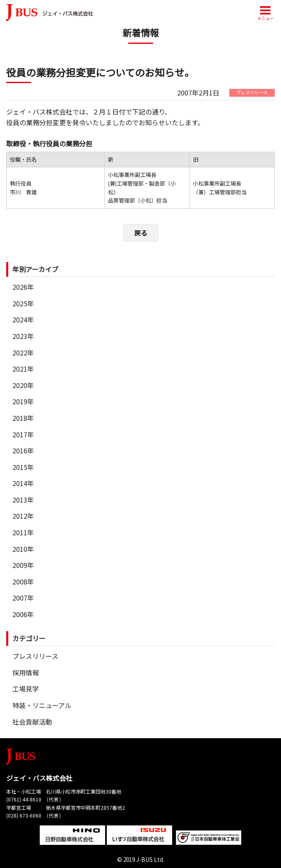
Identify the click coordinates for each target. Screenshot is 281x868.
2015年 (23, 467)
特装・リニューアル (42, 705)
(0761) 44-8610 (24, 799)
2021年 (23, 369)
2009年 (23, 565)
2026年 (23, 287)
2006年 (23, 614)
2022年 (23, 353)
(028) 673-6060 (24, 815)
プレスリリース (35, 656)
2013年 (23, 500)
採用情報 (26, 672)
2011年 (23, 532)
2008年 (23, 582)
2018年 (23, 418)
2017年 (23, 434)
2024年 (23, 320)
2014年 (23, 483)
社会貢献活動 (32, 722)
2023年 (23, 336)
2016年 (23, 451)
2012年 (23, 516)
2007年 (23, 598)
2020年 (23, 385)
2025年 (23, 303)
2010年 (23, 549)
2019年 (23, 401)
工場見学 (26, 689)
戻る (141, 233)
